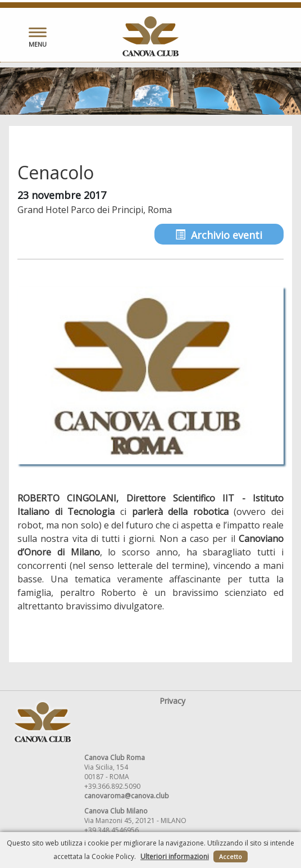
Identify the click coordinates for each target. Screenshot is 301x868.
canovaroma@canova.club (127, 796)
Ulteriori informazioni (175, 856)
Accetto (231, 856)
